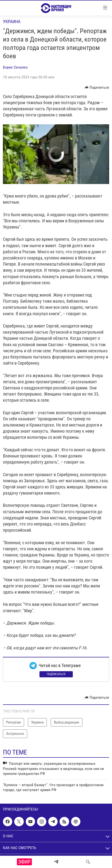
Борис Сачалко (15, 67)
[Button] (97, 87)
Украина (12, 21)
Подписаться (56, 674)
